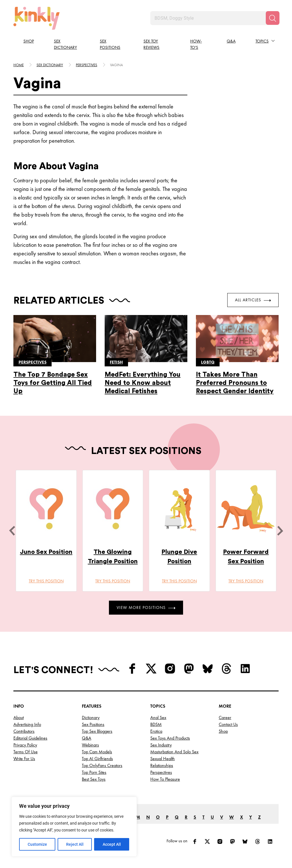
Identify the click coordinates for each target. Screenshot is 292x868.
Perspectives (87, 65)
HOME (19, 65)
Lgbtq (208, 362)
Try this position (46, 581)
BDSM (156, 724)
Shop (29, 41)
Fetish (116, 362)
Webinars (90, 745)
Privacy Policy (25, 745)
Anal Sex (158, 717)
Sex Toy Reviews (151, 44)
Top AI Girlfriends (97, 759)
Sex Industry (161, 745)
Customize (37, 844)
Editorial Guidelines (30, 738)
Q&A (231, 41)
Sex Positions (110, 44)
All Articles (253, 300)
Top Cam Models (97, 752)
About (19, 717)
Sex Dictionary (65, 44)
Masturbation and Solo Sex (174, 752)
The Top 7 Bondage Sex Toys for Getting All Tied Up (53, 383)
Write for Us (24, 759)
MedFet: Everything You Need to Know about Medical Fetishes (143, 383)
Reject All (75, 844)
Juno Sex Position (46, 552)
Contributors (24, 731)
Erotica (156, 731)
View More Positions (146, 607)
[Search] (273, 18)
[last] (12, 531)
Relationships (162, 765)
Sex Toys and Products (170, 738)
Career (225, 717)
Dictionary (91, 717)
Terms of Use (26, 752)
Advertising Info (27, 724)
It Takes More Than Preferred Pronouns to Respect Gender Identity (235, 383)
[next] (280, 531)
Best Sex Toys (94, 779)
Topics (262, 41)
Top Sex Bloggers (97, 731)
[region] (74, 827)
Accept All (112, 844)
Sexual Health (163, 759)
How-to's (196, 44)
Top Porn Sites (94, 772)
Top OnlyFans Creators (102, 765)
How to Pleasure (165, 779)
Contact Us (228, 724)
